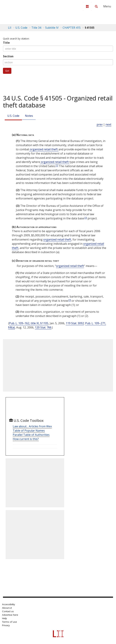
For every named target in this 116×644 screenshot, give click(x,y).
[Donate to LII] (87, 6)
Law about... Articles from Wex (32, 426)
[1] (57, 165)
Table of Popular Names (29, 431)
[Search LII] (96, 6)
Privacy (6, 625)
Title (6, 43)
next (108, 124)
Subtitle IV (52, 28)
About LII (7, 608)
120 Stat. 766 (43, 327)
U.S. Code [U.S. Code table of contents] (21, 28)
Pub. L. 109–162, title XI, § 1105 (29, 323)
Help (5, 618)
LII (10, 28)
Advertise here (10, 615)
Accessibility (9, 604)
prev (100, 124)
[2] (86, 218)
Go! (7, 71)
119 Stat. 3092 (75, 323)
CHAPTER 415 (72, 28)
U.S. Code (13, 116)
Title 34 (36, 28)
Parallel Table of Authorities (31, 435)
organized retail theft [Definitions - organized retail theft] (44, 149)
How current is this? (26, 439)
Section (8, 56)
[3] (70, 300)
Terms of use (10, 622)
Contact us (8, 611)
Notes (29, 116)
